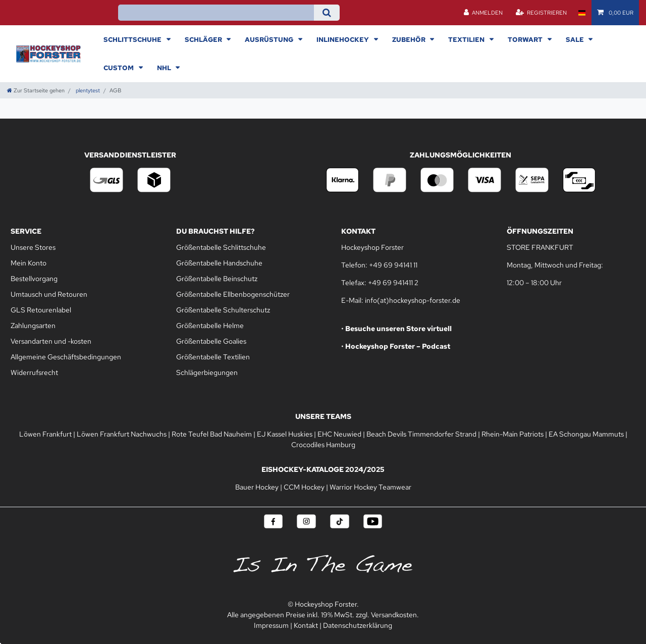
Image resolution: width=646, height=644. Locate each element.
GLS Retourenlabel (41, 310)
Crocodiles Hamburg (323, 445)
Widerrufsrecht (34, 372)
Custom (119, 68)
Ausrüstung (270, 39)
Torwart (526, 39)
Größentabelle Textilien (213, 357)
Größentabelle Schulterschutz (223, 310)
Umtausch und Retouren (49, 294)
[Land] (582, 13)
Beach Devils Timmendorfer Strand (421, 434)
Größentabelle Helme (210, 326)
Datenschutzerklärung (358, 625)
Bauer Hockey (257, 487)
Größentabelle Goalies (211, 341)
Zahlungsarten (33, 326)
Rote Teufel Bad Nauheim (212, 434)
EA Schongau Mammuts (586, 434)
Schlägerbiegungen (207, 372)
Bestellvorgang (34, 279)
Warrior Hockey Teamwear (370, 487)
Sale (576, 39)
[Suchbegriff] (216, 13)
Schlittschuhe (133, 39)
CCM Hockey (304, 487)
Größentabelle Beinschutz (217, 279)
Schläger (204, 39)
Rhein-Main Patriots (513, 434)
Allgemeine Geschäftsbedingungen (66, 357)
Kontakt (306, 625)
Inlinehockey (343, 39)
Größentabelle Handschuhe (219, 263)
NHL (165, 68)
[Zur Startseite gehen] (36, 90)
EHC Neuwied (339, 434)
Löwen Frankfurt (45, 434)
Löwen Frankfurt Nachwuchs (122, 434)
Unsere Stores (33, 247)
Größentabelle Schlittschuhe (221, 247)
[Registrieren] (541, 13)
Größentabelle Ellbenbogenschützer (233, 294)
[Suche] (327, 13)
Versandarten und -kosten (51, 341)
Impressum (271, 625)
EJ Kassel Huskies (285, 434)
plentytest (87, 90)
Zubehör (410, 39)
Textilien (467, 39)
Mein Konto (29, 263)
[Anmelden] (483, 13)
